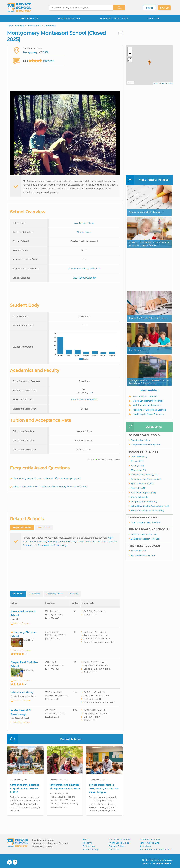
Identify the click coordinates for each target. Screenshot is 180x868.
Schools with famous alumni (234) (148, 511)
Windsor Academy (22, 693)
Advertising (145, 846)
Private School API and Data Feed (156, 850)
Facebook (15, 862)
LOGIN (150, 8)
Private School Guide (119, 843)
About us (87, 843)
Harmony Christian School (61, 542)
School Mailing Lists (149, 843)
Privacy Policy (164, 864)
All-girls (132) (137, 461)
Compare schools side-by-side (146, 445)
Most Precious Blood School (23, 614)
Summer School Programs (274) (146, 479)
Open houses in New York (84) (146, 523)
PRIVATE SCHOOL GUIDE (114, 19)
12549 (45, 53)
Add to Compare (22, 623)
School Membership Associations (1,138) (150, 506)
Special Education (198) (142, 484)
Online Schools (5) (140, 497)
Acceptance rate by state (143, 555)
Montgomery (30, 53)
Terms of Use (149, 864)
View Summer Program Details (84, 269)
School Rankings (91, 850)
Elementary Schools (55, 594)
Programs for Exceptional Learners (150, 410)
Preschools (74, 594)
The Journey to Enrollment (146, 396)
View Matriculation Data (84, 400)
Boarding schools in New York (146, 539)
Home (85, 840)
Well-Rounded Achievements (147, 405)
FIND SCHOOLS (29, 19)
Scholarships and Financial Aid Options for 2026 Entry (65, 787)
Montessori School (84, 223)
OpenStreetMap (167, 83)
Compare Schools (117, 846)
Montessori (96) (139, 470)
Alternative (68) (139, 488)
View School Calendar (84, 278)
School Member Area (150, 840)
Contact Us (114, 850)
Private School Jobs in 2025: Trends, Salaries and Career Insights (104, 789)
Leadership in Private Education (148, 414)
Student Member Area (119, 840)
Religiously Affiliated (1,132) (144, 502)
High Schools (35, 594)
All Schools (18, 594)
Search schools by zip (141, 440)
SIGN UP (164, 8)
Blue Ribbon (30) (139, 457)
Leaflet (156, 83)
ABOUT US (154, 19)
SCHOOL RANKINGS (69, 19)
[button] (149, 63)
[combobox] (79, 8)
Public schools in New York (144, 534)
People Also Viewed (22, 527)
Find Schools (89, 846)
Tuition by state (139, 551)
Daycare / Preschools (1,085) (145, 475)
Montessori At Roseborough (53, 545)
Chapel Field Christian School (92, 542)
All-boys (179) (137, 466)
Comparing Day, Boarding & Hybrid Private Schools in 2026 (25, 789)
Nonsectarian (84, 232)
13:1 (91, 393)
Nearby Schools (44, 527)
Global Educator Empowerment (148, 401)
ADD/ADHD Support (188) (143, 493)
